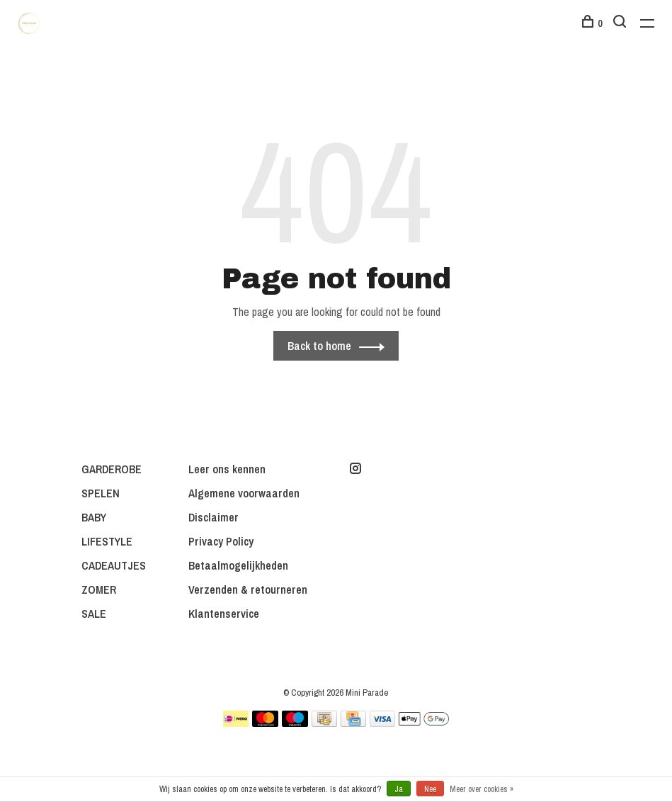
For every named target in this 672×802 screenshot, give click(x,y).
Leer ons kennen (227, 469)
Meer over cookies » (482, 789)
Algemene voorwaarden (244, 493)
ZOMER (99, 589)
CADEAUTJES (114, 565)
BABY (94, 517)
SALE (94, 614)
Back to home (319, 346)
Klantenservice (224, 614)
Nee (430, 789)
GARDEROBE (112, 469)
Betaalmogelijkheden (238, 565)
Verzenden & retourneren (248, 589)
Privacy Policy (221, 541)
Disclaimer (213, 517)
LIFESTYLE (107, 541)
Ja (399, 789)
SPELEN (101, 493)
